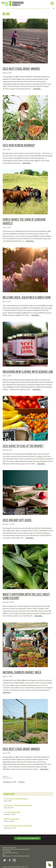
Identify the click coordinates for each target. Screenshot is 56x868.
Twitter (5, 858)
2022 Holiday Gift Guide (17, 518)
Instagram (14, 858)
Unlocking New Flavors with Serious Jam (28, 369)
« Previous (6, 780)
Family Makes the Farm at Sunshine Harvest (24, 219)
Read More (38, 87)
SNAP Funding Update (12, 817)
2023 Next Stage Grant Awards (21, 66)
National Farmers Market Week (22, 670)
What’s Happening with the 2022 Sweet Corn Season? (26, 594)
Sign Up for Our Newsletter (27, 836)
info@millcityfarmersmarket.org (10, 850)
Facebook (9, 858)
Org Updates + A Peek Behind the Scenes (18, 803)
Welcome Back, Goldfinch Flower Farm (27, 295)
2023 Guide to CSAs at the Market (23, 444)
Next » (23, 780)
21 (19, 780)
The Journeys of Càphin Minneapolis (16, 797)
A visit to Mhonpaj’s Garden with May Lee (18, 824)
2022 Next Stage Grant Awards (21, 747)
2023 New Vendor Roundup (19, 143)
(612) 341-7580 (7, 849)
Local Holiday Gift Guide (12, 810)
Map (4, 852)
